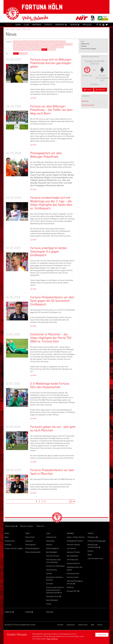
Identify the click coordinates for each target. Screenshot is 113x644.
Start (8, 29)
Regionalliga (59, 44)
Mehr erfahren (52, 639)
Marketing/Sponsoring (20, 44)
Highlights (37, 42)
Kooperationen (46, 42)
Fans (32, 42)
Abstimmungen (18, 42)
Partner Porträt (49, 44)
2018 (21, 54)
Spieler (32, 47)
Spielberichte (25, 47)
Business (85, 101)
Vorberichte (52, 50)
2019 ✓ (16, 54)
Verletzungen (37, 50)
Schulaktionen (68, 44)
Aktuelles (26, 42)
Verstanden (102, 635)
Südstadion (54, 47)
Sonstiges (16, 47)
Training (61, 47)
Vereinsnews (28, 50)
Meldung (30, 44)
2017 (26, 54)
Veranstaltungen (18, 50)
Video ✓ (44, 50)
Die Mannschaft (88, 105)
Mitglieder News (39, 44)
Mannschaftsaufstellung (58, 42)
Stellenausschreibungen (42, 47)
